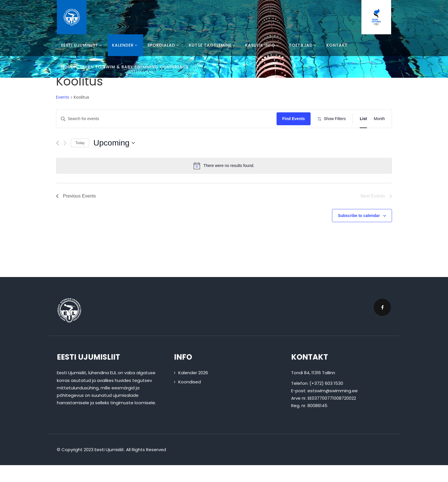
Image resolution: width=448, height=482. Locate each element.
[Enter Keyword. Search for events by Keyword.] (167, 119)
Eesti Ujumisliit (82, 45)
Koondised (190, 398)
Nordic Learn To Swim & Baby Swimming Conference (125, 67)
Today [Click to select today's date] (80, 160)
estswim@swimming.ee (333, 407)
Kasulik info (263, 45)
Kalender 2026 (193, 390)
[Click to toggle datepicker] (114, 160)
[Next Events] (65, 160)
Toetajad (303, 45)
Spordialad (164, 45)
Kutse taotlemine (213, 45)
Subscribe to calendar (359, 232)
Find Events (295, 119)
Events (63, 97)
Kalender (125, 45)
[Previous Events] (58, 160)
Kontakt (337, 45)
